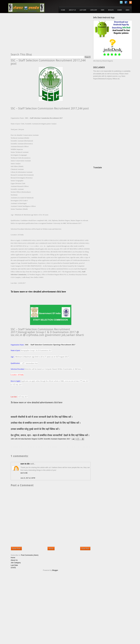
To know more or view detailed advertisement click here (37, 402)
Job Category (16, 563)
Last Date (83, 10)
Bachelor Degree (31, 439)
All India (21, 439)
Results (111, 10)
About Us (72, 10)
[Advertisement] (32, 34)
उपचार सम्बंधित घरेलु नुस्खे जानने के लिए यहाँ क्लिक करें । (35, 429)
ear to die (24, 473)
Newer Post (16, 549)
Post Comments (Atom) (30, 555)
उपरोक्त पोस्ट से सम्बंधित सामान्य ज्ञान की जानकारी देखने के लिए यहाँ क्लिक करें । (46, 423)
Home (63, 10)
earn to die (25, 464)
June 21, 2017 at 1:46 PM (28, 478)
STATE (13, 568)
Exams (120, 10)
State (103, 10)
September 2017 (64, 439)
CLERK (40, 439)
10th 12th (14, 439)
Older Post (85, 549)
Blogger (55, 570)
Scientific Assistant (51, 439)
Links (127, 10)
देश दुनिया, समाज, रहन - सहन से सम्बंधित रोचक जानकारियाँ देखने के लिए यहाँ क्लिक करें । (50, 435)
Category (94, 10)
